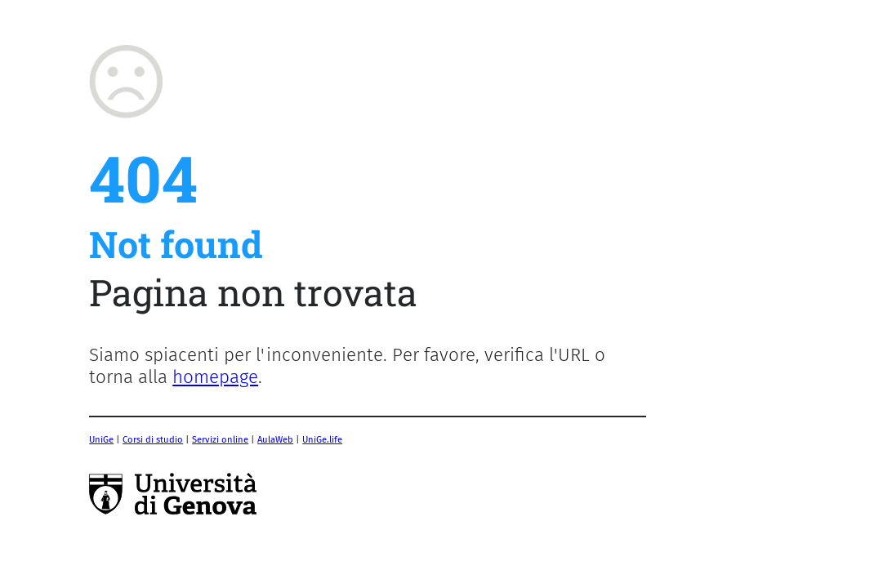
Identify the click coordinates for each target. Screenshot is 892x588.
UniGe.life (322, 440)
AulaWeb (275, 440)
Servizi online (220, 440)
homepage (215, 377)
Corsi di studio (153, 440)
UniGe (101, 440)
